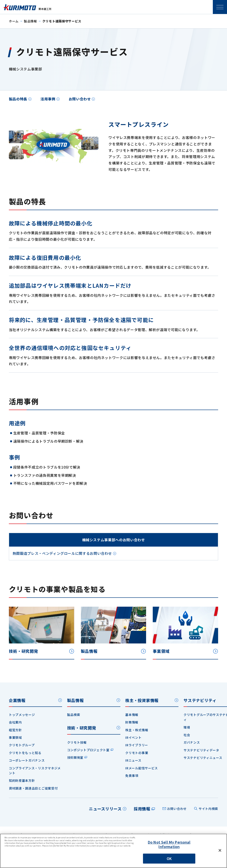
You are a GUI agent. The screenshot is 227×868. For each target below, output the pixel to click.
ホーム (14, 21)
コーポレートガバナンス (27, 760)
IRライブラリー (137, 745)
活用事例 (48, 99)
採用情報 (142, 809)
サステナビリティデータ (201, 750)
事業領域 (15, 737)
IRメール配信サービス (142, 768)
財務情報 (132, 722)
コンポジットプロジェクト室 (88, 750)
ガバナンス (192, 742)
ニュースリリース (105, 809)
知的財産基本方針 (22, 780)
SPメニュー (220, 7)
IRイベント (133, 737)
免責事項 (132, 776)
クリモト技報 (77, 742)
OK (169, 858)
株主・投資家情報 (142, 700)
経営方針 (15, 730)
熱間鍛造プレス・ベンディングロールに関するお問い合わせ (62, 553)
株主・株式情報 (137, 730)
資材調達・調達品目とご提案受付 (33, 788)
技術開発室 (75, 757)
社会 (187, 735)
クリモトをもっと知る (25, 753)
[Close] (220, 850)
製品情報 (30, 21)
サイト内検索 (208, 809)
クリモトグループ (22, 745)
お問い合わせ (80, 99)
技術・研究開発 (82, 728)
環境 (187, 727)
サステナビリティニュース (203, 758)
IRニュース (133, 760)
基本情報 (132, 715)
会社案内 (15, 722)
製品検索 (74, 715)
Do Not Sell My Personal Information (169, 844)
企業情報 (17, 700)
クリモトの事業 (137, 753)
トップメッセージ (22, 715)
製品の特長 (18, 99)
